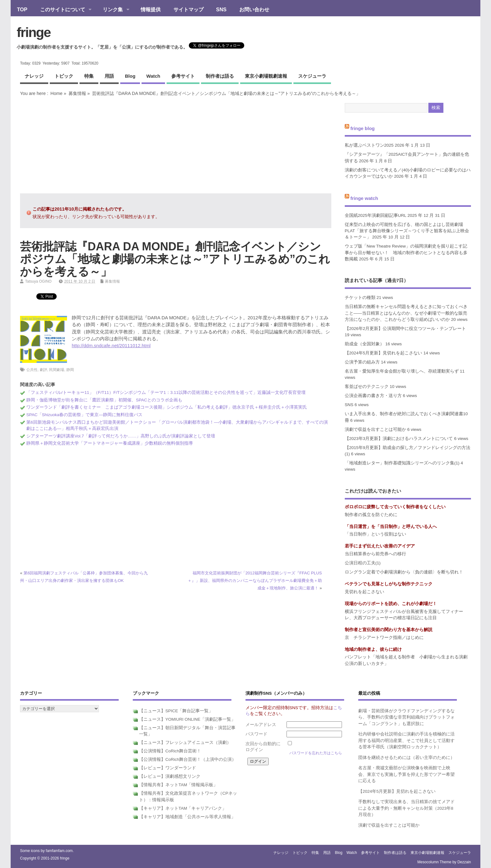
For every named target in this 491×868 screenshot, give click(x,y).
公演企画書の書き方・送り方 (373, 396)
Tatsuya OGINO (38, 281)
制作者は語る (220, 76)
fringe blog (363, 128)
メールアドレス (261, 725)
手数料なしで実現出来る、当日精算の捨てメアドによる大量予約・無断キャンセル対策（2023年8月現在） (406, 808)
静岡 (70, 370)
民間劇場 (57, 370)
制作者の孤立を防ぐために (371, 515)
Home (56, 93)
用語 (109, 76)
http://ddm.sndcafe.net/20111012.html (111, 345)
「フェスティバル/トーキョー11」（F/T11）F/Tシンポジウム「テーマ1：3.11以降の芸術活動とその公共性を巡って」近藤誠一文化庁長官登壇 (166, 392)
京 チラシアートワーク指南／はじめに (384, 638)
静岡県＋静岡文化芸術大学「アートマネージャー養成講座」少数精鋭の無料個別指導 (110, 443)
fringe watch (364, 198)
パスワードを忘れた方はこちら (316, 753)
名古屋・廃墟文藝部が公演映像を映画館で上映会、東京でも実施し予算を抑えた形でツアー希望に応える (406, 774)
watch (153, 76)
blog (130, 76)
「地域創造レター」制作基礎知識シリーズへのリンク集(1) (402, 463)
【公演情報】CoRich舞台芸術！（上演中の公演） (188, 759)
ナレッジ (34, 76)
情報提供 (151, 9)
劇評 (44, 370)
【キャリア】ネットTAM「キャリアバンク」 (183, 808)
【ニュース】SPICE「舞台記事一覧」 (176, 711)
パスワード (256, 734)
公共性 (32, 370)
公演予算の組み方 (362, 362)
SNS (221, 9)
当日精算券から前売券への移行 (375, 554)
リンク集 (113, 10)
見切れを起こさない (364, 592)
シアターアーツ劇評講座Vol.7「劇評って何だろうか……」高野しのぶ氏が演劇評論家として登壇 (121, 436)
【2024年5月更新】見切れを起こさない (384, 353)
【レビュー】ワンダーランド (168, 768)
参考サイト (183, 76)
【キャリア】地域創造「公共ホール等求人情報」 (187, 817)
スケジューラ (312, 76)
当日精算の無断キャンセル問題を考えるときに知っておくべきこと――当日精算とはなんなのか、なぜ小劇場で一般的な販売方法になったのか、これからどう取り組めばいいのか (406, 313)
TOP (22, 9)
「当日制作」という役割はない (375, 534)
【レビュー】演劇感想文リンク (170, 776)
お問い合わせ (254, 9)
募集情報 (77, 93)
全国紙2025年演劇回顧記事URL (376, 215)
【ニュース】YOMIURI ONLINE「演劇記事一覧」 (187, 719)
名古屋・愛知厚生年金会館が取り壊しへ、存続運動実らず (402, 371)
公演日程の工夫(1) (363, 563)
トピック (64, 76)
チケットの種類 (360, 298)
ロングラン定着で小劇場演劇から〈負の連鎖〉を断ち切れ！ (404, 572)
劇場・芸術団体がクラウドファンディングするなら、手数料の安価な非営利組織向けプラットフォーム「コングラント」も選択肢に (406, 717)
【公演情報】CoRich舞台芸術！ (170, 751)
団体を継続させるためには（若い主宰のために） (406, 758)
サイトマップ (189, 9)
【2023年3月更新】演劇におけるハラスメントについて (399, 439)
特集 (89, 76)
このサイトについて (62, 10)
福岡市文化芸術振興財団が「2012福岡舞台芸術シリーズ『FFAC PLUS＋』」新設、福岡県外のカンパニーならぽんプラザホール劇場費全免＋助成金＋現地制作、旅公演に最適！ (255, 580)
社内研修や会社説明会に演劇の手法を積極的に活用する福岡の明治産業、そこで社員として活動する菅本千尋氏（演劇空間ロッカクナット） (406, 740)
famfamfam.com (59, 851)
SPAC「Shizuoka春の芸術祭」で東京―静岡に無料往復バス (84, 415)
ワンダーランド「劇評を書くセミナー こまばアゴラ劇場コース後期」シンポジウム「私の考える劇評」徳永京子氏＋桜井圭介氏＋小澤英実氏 (167, 407)
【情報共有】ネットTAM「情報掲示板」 (178, 785)
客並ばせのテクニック (367, 387)
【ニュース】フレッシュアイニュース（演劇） (185, 743)
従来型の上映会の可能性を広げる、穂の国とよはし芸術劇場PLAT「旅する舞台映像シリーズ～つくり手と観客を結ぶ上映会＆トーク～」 (407, 231)
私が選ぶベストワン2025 (369, 145)
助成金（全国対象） (364, 344)
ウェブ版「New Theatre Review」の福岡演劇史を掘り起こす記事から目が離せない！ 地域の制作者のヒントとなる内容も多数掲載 (406, 253)
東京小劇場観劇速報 (266, 76)
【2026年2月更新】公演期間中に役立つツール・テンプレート (406, 329)
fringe (34, 32)
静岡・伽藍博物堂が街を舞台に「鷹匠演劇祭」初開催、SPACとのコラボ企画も (104, 400)
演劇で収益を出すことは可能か (375, 429)
